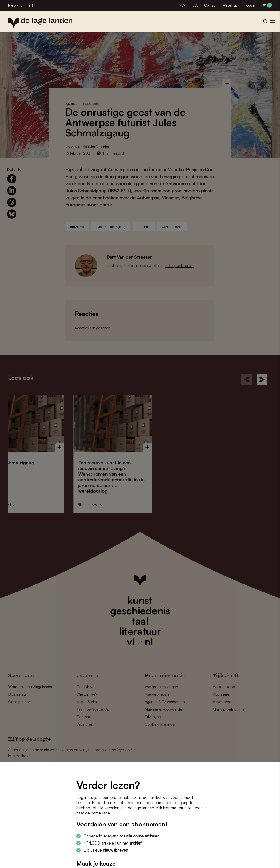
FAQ (195, 5)
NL (181, 5)
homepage (100, 813)
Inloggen (250, 5)
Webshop (230, 5)
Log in (82, 797)
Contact (210, 5)
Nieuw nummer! (21, 5)
